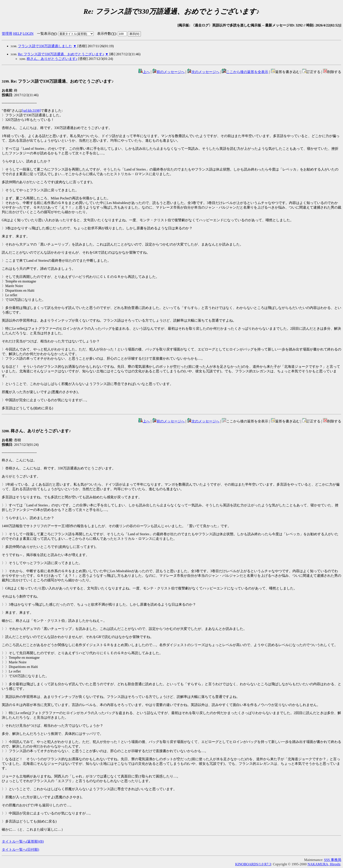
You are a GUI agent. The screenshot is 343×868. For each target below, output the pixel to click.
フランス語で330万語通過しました (45, 46)
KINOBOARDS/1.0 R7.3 (253, 864)
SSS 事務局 (333, 860)
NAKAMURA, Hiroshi (324, 864)
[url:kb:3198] (31, 111)
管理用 (7, 34)
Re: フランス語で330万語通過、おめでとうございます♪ (61, 54)
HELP (17, 34)
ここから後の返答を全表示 (245, 72)
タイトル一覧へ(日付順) (20, 850)
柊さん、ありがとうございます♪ (52, 59)
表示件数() (107, 34)
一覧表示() (47, 34)
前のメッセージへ (168, 72)
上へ (144, 72)
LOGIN (28, 34)
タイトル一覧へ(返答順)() (23, 841)
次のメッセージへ (203, 72)
